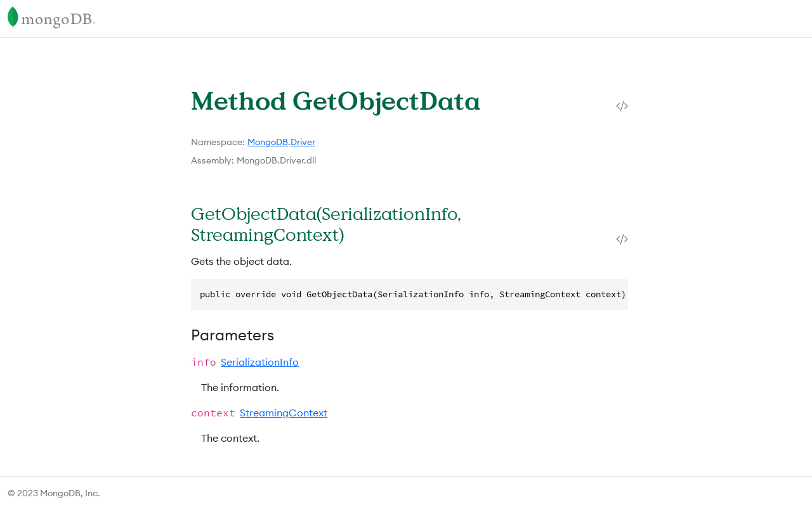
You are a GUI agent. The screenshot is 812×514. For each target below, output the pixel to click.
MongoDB (268, 142)
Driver (303, 142)
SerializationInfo (260, 362)
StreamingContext (284, 413)
